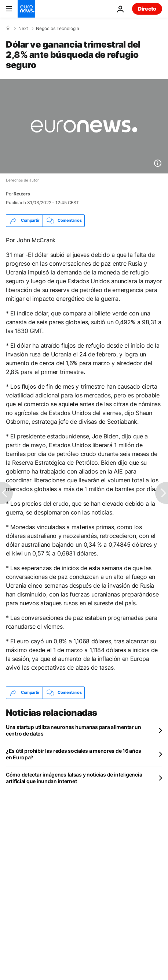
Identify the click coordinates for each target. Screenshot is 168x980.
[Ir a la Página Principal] (26, 9)
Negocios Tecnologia (58, 29)
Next (23, 29)
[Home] (8, 28)
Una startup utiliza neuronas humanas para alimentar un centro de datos (74, 730)
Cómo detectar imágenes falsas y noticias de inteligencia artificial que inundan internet (74, 778)
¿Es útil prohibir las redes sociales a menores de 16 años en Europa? (74, 754)
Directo (147, 9)
